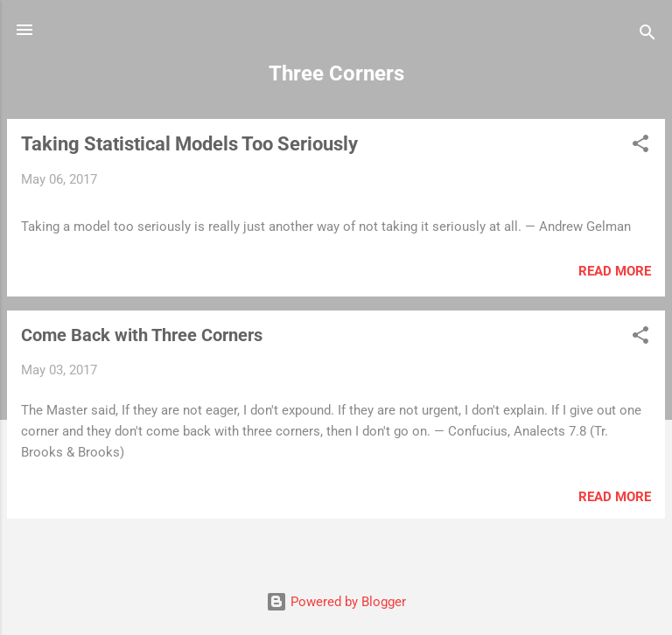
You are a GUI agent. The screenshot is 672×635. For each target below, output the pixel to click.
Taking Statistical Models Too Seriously (189, 144)
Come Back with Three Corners (142, 335)
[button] (640, 147)
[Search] (647, 35)
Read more (615, 271)
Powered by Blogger (336, 602)
